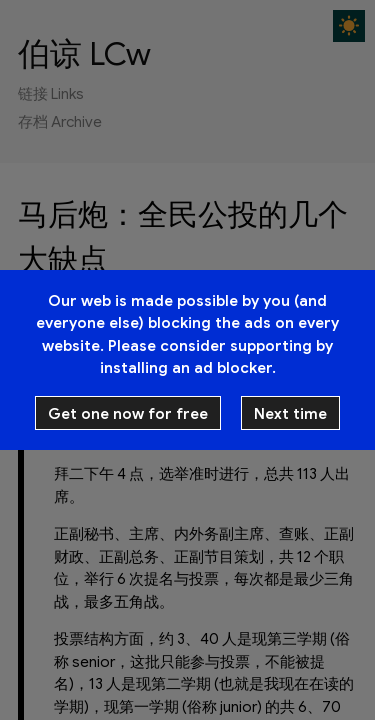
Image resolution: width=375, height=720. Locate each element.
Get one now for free (128, 414)
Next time (290, 414)
